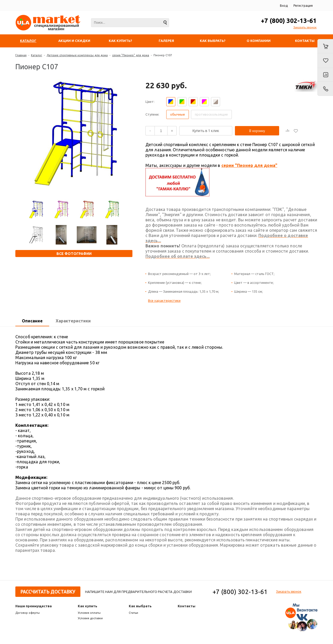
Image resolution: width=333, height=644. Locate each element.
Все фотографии (74, 254)
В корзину (257, 131)
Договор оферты (28, 613)
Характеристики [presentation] (73, 321)
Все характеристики (164, 301)
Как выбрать (140, 606)
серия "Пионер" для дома (131, 55)
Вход (284, 6)
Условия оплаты (89, 613)
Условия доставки (90, 618)
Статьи (133, 613)
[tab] (32, 321)
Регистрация (303, 6)
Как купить (88, 606)
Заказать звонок (305, 27)
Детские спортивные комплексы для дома (77, 55)
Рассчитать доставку (48, 592)
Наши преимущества (34, 606)
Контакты (187, 606)
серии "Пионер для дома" (249, 165)
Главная (21, 55)
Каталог (37, 55)
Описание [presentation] (32, 321)
